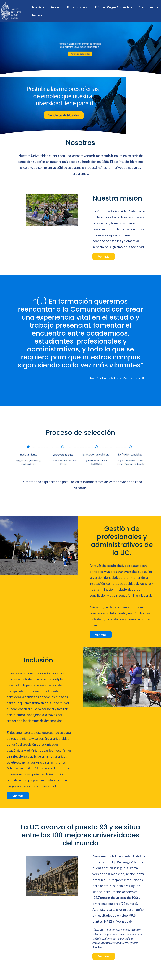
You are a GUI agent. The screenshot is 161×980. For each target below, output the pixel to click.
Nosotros (38, 7)
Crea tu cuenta (148, 7)
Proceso (56, 7)
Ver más (104, 256)
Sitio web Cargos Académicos (113, 7)
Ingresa (37, 15)
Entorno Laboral (78, 7)
